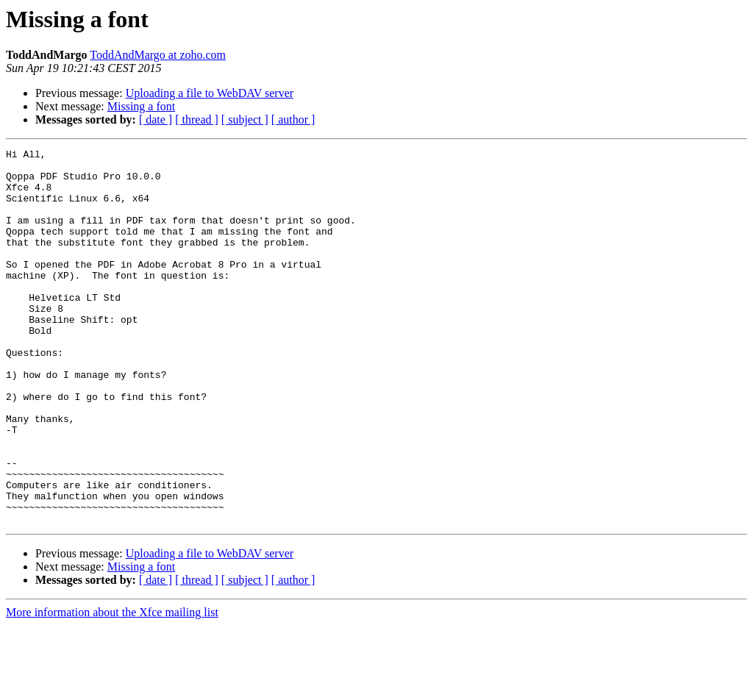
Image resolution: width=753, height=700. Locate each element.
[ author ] (293, 119)
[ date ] (156, 119)
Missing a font (141, 106)
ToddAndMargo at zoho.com (158, 55)
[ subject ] (245, 119)
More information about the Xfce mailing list (112, 687)
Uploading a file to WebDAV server (210, 93)
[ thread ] (197, 119)
